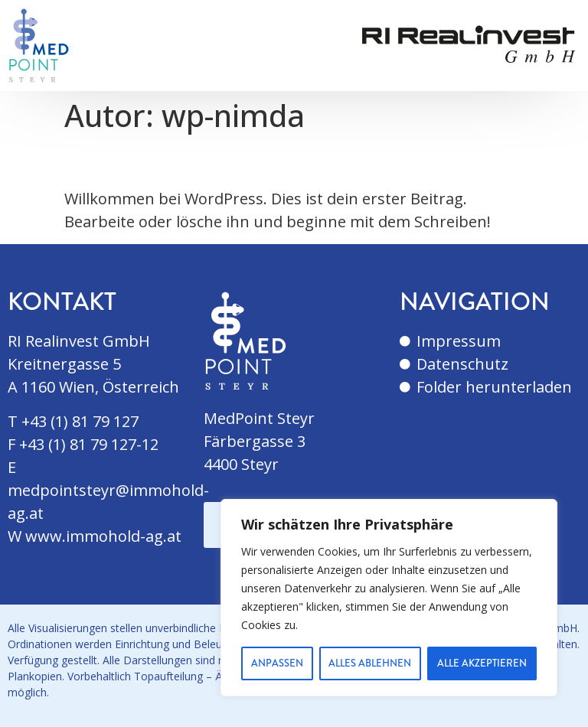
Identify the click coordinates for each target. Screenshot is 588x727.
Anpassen (277, 663)
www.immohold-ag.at (103, 536)
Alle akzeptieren (482, 663)
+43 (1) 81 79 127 (80, 421)
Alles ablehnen (371, 663)
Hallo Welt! (140, 160)
